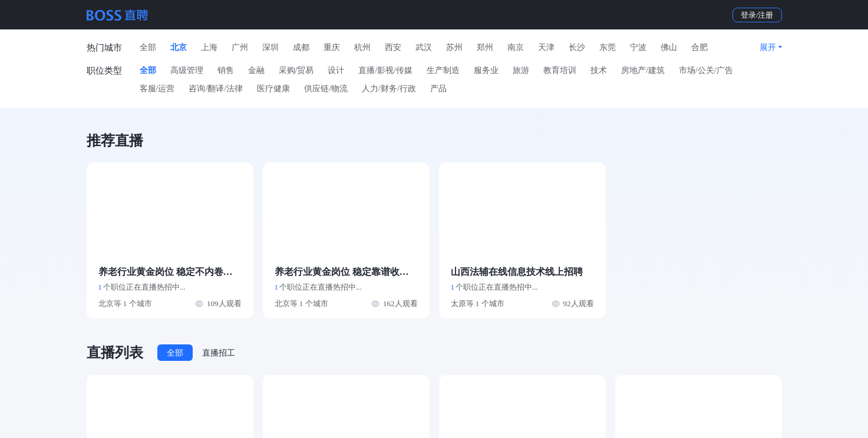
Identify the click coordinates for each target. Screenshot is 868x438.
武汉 (424, 47)
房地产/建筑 (643, 70)
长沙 (577, 47)
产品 (438, 89)
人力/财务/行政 (389, 89)
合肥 (699, 47)
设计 (336, 70)
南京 (516, 47)
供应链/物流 (326, 89)
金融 (256, 70)
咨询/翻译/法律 (216, 89)
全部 (148, 47)
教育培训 (560, 70)
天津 (546, 47)
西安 (393, 47)
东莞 (608, 47)
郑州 (485, 47)
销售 (226, 70)
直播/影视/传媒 (385, 70)
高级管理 (187, 70)
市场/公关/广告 (706, 70)
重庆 (332, 47)
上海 (209, 47)
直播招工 (219, 353)
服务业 (486, 70)
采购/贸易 (296, 70)
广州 (240, 47)
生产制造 (443, 70)
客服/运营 (157, 89)
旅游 (521, 70)
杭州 (362, 47)
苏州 (454, 47)
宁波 (638, 47)
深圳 (270, 47)
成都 (301, 47)
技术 (599, 70)
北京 (179, 47)
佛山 (669, 47)
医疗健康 (273, 89)
